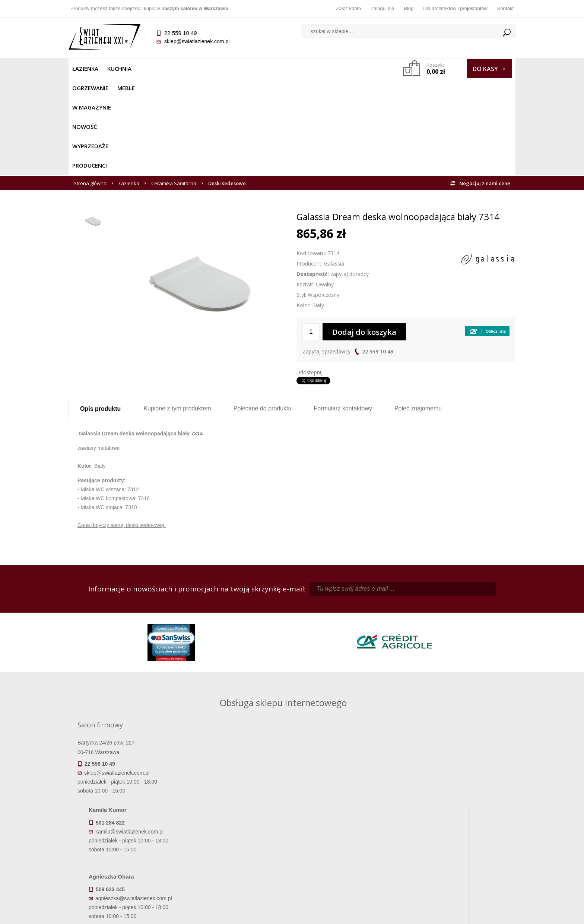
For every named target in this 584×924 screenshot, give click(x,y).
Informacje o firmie (459, 833)
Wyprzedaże (312, 69)
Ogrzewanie (158, 69)
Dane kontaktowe (460, 822)
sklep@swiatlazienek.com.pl (197, 41)
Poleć (418, 312)
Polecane (263, 312)
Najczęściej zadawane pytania (236, 833)
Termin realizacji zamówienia (124, 822)
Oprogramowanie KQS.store (483, 914)
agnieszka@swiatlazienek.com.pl (245, 722)
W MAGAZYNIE (231, 69)
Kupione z (177, 312)
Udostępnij (310, 275)
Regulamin (236, 822)
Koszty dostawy (124, 843)
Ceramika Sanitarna (174, 86)
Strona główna (90, 86)
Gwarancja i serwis (124, 854)
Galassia (334, 167)
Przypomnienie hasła (348, 843)
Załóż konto (348, 8)
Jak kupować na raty (236, 843)
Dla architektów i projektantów (455, 8)
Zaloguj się (382, 8)
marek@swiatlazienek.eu (412, 695)
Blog (409, 8)
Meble (194, 69)
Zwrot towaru (125, 864)
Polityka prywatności (236, 854)
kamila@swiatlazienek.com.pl (240, 655)
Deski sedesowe (227, 86)
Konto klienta (348, 854)
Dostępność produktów (124, 833)
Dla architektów (460, 843)
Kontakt (505, 8)
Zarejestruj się (348, 833)
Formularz (343, 312)
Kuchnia (119, 69)
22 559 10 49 (378, 255)
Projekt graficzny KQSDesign (409, 914)
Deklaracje (124, 874)
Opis (100, 312)
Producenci (356, 69)
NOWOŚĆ (272, 69)
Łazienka (85, 69)
